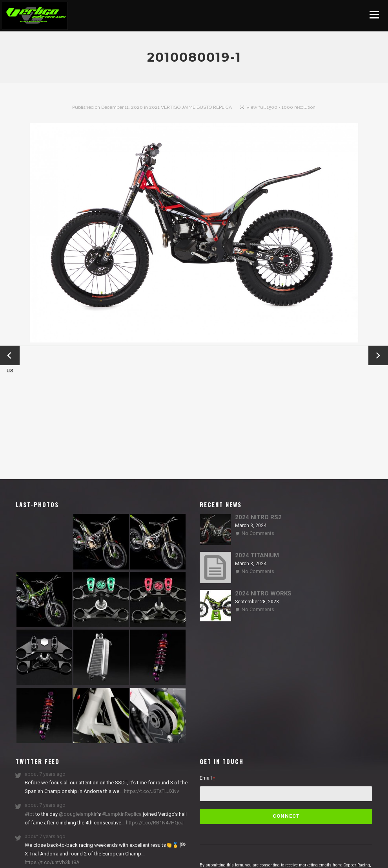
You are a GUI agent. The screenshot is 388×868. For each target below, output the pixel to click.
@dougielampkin (78, 814)
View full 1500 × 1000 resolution (281, 107)
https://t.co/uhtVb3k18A (52, 862)
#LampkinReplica (122, 814)
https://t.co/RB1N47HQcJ (154, 823)
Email (207, 778)
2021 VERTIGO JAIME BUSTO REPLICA (190, 107)
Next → (378, 355)
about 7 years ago (45, 774)
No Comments (258, 533)
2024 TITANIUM (257, 555)
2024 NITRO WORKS (263, 593)
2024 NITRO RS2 (258, 517)
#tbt (29, 814)
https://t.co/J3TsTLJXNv (151, 791)
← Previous (10, 356)
